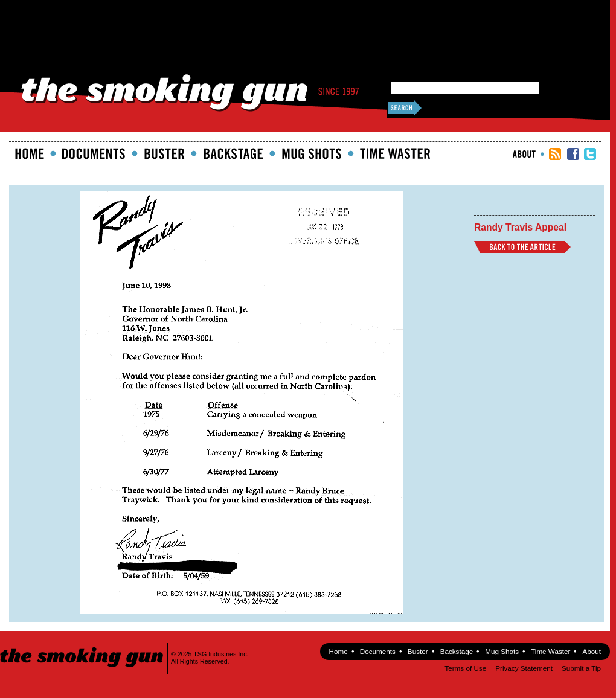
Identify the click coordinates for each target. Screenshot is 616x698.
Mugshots (312, 153)
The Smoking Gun (82, 646)
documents (94, 153)
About (524, 154)
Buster (164, 153)
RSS (555, 154)
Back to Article (522, 247)
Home (30, 153)
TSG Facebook (573, 154)
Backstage (233, 153)
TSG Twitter (590, 154)
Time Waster (395, 153)
